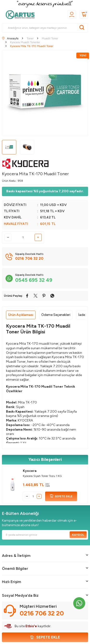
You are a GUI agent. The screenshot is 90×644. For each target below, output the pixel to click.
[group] (45, 93)
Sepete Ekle (45, 637)
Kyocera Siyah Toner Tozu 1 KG (42, 476)
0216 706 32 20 (42, 613)
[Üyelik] (72, 15)
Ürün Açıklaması (21, 315)
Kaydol (78, 535)
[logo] (22, 15)
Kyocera (30, 471)
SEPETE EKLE (61, 496)
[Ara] (82, 28)
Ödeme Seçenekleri (56, 315)
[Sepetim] (84, 15)
